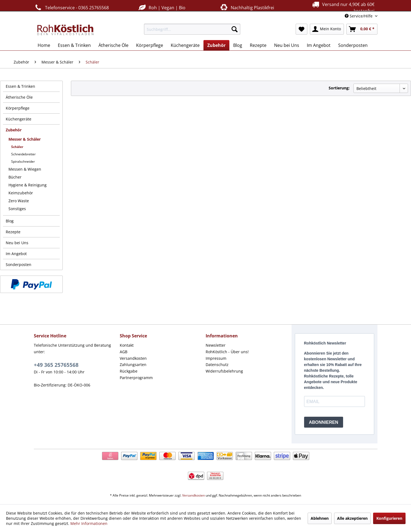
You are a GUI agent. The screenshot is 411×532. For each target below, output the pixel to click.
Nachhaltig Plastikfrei (247, 7)
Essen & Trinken (20, 86)
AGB (124, 352)
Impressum (216, 358)
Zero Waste (19, 201)
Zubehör (14, 130)
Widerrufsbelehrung (224, 371)
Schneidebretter (23, 154)
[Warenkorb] (362, 29)
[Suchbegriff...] (192, 29)
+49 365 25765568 (56, 365)
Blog (10, 221)
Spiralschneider (23, 161)
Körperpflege (18, 108)
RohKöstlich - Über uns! (227, 352)
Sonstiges (17, 209)
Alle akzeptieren (352, 518)
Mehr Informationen (89, 523)
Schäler (17, 147)
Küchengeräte (19, 119)
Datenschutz (217, 365)
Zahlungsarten (133, 365)
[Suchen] (235, 29)
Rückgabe (129, 371)
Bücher (15, 177)
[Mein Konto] (327, 29)
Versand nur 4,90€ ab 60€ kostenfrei (343, 7)
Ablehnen (320, 518)
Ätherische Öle (19, 97)
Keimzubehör (21, 193)
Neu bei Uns (17, 243)
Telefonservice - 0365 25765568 (71, 7)
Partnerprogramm (136, 378)
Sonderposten (19, 265)
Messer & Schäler (25, 139)
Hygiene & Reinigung (28, 185)
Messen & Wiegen (25, 169)
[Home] (44, 45)
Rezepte (13, 232)
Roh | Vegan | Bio (161, 7)
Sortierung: (339, 88)
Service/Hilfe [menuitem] (359, 16)
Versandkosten (133, 358)
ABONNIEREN (324, 422)
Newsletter (216, 345)
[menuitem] (192, 29)
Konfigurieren (389, 518)
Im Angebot (16, 254)
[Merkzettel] (301, 29)
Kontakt (127, 345)
